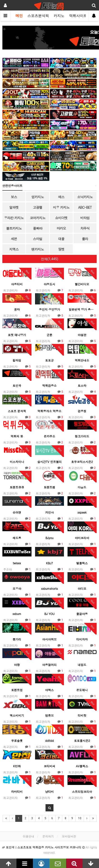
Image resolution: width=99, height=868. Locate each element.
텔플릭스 (82, 563)
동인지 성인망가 (49, 309)
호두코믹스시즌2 (82, 462)
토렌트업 (17, 690)
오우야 (17, 588)
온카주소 (49, 436)
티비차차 (82, 639)
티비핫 (82, 715)
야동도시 (49, 284)
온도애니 (82, 690)
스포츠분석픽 (38, 16)
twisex (17, 563)
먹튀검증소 (49, 385)
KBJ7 (49, 563)
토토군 (49, 360)
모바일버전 (69, 836)
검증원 (82, 411)
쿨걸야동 (82, 614)
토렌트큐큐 (17, 487)
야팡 (17, 665)
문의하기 (48, 836)
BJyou (49, 538)
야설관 (82, 335)
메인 (19, 16)
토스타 (82, 385)
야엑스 (49, 690)
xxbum (17, 614)
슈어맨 (17, 512)
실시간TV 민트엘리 (49, 462)
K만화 (17, 766)
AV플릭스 (82, 766)
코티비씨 (49, 766)
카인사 (49, 512)
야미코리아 (82, 538)
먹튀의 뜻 (17, 436)
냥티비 (49, 791)
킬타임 (17, 360)
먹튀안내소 (82, 360)
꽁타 (17, 309)
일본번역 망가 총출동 (82, 309)
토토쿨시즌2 (82, 741)
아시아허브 (49, 639)
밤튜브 (49, 715)
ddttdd (49, 741)
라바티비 (17, 791)
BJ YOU (49, 614)
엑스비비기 (17, 715)
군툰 (49, 335)
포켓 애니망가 (17, 335)
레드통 (17, 538)
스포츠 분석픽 (17, 411)
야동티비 (17, 284)
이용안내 (28, 836)
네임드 (82, 665)
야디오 (82, 588)
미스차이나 (17, 462)
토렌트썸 (49, 487)
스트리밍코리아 (82, 791)
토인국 (17, 385)
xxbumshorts (49, 588)
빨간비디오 (82, 284)
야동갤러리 (49, 665)
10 (80, 818)
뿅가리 (17, 639)
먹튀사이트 (78, 16)
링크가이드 (82, 436)
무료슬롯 (17, 741)
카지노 (59, 16)
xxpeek (82, 512)
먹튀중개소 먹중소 (49, 411)
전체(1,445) (49, 259)
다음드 (82, 487)
